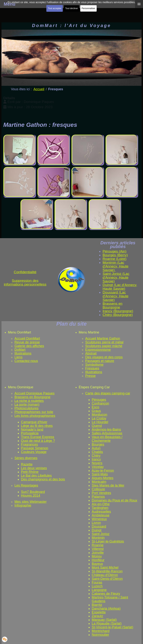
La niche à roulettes (29, 401)
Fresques (92, 368)
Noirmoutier (100, 635)
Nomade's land (32, 430)
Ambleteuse (101, 515)
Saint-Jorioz (101, 534)
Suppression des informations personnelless (25, 282)
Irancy (96, 459)
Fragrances (30, 444)
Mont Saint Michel (105, 568)
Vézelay (98, 467)
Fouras (97, 582)
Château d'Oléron (105, 575)
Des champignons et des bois (43, 479)
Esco (96, 407)
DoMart (20, 350)
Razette (27, 464)
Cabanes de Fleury (106, 594)
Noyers (97, 463)
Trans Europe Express (38, 437)
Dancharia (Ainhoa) (106, 609)
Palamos (98, 497)
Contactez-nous (26, 361)
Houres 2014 (31, 496)
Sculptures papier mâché (104, 346)
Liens (19, 357)
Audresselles (101, 512)
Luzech (97, 586)
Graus (96, 411)
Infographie (23, 505)
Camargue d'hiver (34, 422)
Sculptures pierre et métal (104, 342)
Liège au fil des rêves (37, 426)
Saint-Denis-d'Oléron (107, 579)
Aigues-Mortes (103, 478)
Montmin (98, 538)
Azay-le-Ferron (103, 471)
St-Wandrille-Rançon (107, 571)
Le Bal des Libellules (36, 476)
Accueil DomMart (27, 339)
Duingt (97, 530)
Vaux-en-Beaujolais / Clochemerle (107, 439)
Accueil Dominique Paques (35, 393)
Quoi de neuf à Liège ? (38, 441)
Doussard (99, 527)
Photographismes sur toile (34, 412)
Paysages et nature (100, 361)
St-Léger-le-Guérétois (108, 541)
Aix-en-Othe (101, 504)
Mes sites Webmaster (31, 502)
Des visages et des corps (104, 357)
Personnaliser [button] (88, 8)
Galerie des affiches (29, 346)
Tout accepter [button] (55, 8)
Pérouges (99, 400)
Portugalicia (30, 433)
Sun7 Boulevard (33, 492)
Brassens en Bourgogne (32, 397)
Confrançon (100, 403)
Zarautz (97, 616)
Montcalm (99, 482)
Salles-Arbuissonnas (107, 433)
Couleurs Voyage (34, 452)
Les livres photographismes (35, 416)
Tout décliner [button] (71, 8)
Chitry (96, 456)
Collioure (98, 489)
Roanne (98, 545)
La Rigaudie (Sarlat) (107, 623)
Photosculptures (27, 408)
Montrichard (101, 631)
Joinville (98, 553)
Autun (96, 448)
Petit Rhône (30, 472)
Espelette (99, 612)
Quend (97, 426)
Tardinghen (100, 508)
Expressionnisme (98, 350)
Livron (96, 523)
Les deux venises (34, 468)
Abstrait (91, 353)
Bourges (98, 444)
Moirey (97, 556)
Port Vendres (101, 493)
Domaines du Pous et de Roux (115, 500)
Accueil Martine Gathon (103, 339)
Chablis (97, 452)
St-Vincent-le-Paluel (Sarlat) (113, 627)
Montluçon (100, 415)
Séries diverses (26, 458)
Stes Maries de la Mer (108, 485)
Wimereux (99, 519)
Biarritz (97, 605)
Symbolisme (94, 365)
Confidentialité (25, 272)
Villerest (98, 549)
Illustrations (23, 353)
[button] (5, 639)
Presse (90, 376)
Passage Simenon (35, 448)
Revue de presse (27, 342)
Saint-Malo (100, 474)
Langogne (99, 590)
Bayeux (97, 564)
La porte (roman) (27, 405)
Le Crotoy (99, 418)
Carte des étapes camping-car (108, 393)
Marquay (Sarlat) (104, 620)
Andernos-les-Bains (106, 430)
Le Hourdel (100, 422)
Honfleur (98, 560)
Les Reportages (26, 485)
